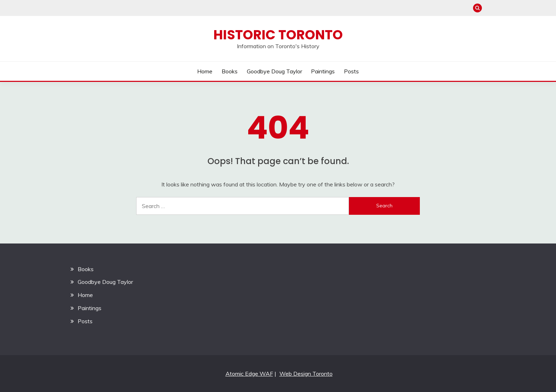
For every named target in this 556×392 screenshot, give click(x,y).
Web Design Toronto (306, 374)
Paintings (323, 71)
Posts (351, 71)
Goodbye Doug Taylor (274, 71)
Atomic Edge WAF (249, 374)
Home (205, 71)
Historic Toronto (278, 35)
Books (230, 71)
